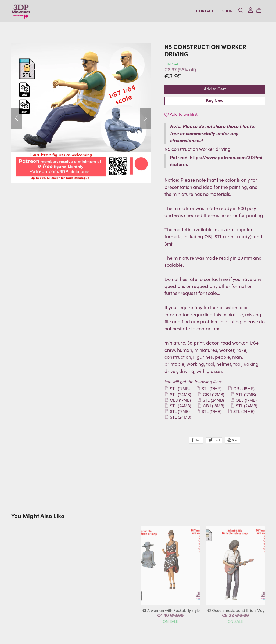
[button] (16, 118)
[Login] (250, 9)
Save (232, 440)
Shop (227, 11)
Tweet (214, 440)
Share (196, 440)
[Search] (241, 10)
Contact (205, 11)
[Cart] (261, 10)
